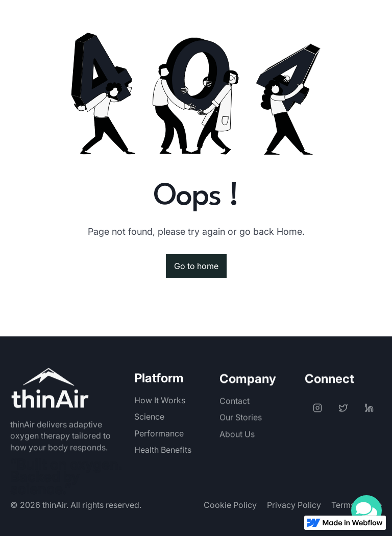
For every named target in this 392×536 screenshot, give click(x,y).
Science (149, 417)
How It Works (160, 400)
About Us (237, 442)
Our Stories (241, 426)
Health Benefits (163, 450)
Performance (159, 433)
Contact (235, 409)
